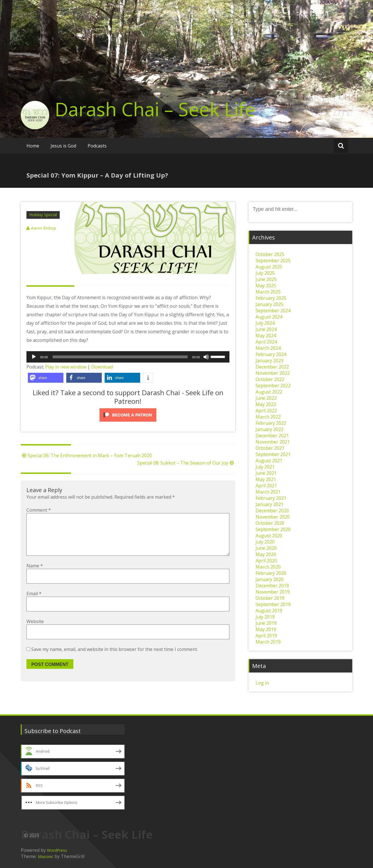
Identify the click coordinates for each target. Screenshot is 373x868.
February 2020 (271, 573)
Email (34, 603)
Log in (262, 683)
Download (102, 367)
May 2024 (266, 336)
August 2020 (269, 536)
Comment (39, 510)
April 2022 (266, 411)
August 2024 (269, 317)
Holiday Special (43, 215)
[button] (46, 378)
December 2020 (272, 511)
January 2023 (270, 361)
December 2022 (272, 367)
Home (33, 146)
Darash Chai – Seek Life (155, 109)
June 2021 (266, 473)
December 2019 (272, 586)
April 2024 (266, 342)
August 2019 (269, 611)
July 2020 (265, 542)
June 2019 (266, 623)
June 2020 (266, 548)
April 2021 (266, 486)
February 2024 (271, 354)
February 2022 (271, 423)
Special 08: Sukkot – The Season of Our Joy (186, 463)
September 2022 (273, 386)
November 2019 (273, 592)
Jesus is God (63, 146)
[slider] (120, 357)
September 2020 (273, 529)
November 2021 (273, 442)
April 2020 (266, 561)
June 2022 (266, 398)
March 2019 (268, 642)
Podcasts (97, 146)
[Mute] (206, 357)
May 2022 (266, 404)
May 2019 (266, 629)
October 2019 (270, 598)
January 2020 (270, 579)
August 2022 (269, 392)
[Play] (34, 357)
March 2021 (268, 492)
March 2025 (268, 292)
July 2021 (265, 467)
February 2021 (271, 498)
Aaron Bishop (43, 228)
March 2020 (268, 567)
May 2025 (266, 286)
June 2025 (266, 279)
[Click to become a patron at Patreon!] (128, 415)
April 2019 (266, 636)
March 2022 (268, 417)
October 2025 (270, 254)
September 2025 (273, 261)
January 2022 (270, 429)
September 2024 (273, 311)
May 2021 (266, 479)
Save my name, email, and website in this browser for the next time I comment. (115, 658)
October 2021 (270, 448)
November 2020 (273, 517)
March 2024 (268, 348)
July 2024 (265, 323)
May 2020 (266, 554)
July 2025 (265, 273)
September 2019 (273, 604)
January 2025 (270, 304)
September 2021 (273, 454)
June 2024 (266, 329)
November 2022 (273, 373)
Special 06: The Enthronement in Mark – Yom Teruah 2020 (86, 455)
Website (35, 630)
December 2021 (272, 436)
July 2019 (265, 617)
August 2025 (269, 267)
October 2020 (270, 523)
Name (35, 575)
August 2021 (269, 461)
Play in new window (66, 367)
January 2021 (270, 504)
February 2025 (271, 298)
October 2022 (270, 379)
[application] (128, 357)
